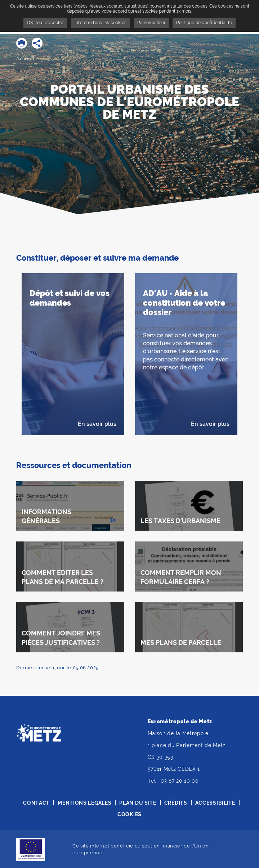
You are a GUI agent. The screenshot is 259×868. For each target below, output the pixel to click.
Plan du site (138, 803)
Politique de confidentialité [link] (204, 23)
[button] (22, 43)
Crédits (176, 803)
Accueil (25, 59)
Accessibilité (215, 803)
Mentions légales (84, 803)
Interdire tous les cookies (101, 23)
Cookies (129, 814)
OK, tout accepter (45, 23)
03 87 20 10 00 (180, 781)
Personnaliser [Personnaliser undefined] (151, 23)
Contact (36, 803)
